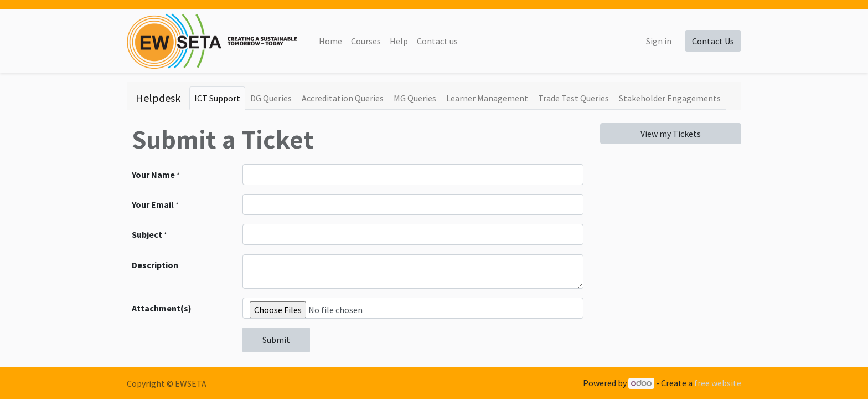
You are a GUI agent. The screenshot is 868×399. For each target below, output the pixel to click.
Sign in (659, 41)
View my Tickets (671, 134)
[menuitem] (330, 41)
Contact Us (713, 41)
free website (718, 383)
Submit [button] (276, 340)
